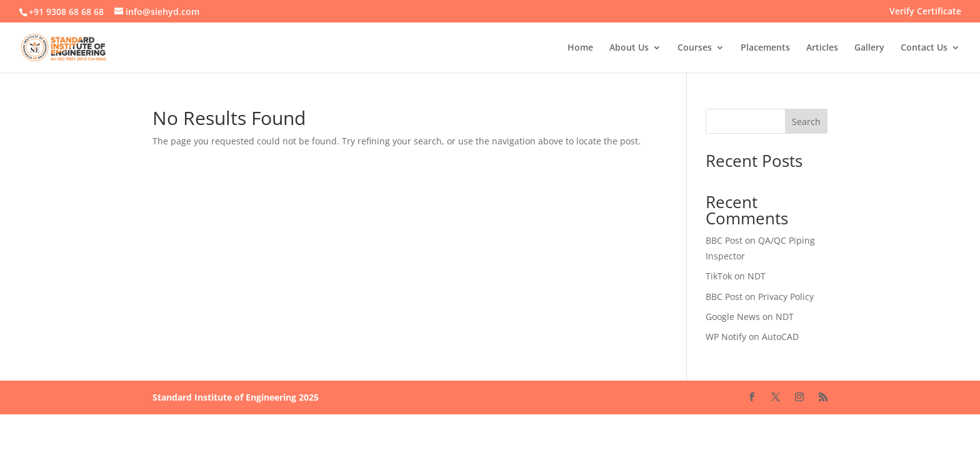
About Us (629, 48)
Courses (695, 48)
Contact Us (924, 48)
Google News (733, 317)
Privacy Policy (786, 297)
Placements (765, 48)
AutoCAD (780, 337)
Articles (822, 48)
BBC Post (724, 240)
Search (806, 122)
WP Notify (726, 337)
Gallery (869, 48)
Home (580, 48)
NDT (757, 276)
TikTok (719, 276)
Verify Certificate (925, 12)
